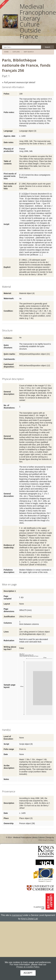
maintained (17, 915)
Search (47, 47)
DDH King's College (46, 840)
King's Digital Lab (29, 919)
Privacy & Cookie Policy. (28, 967)
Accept (28, 973)
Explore (16, 52)
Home (6, 52)
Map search (29, 52)
